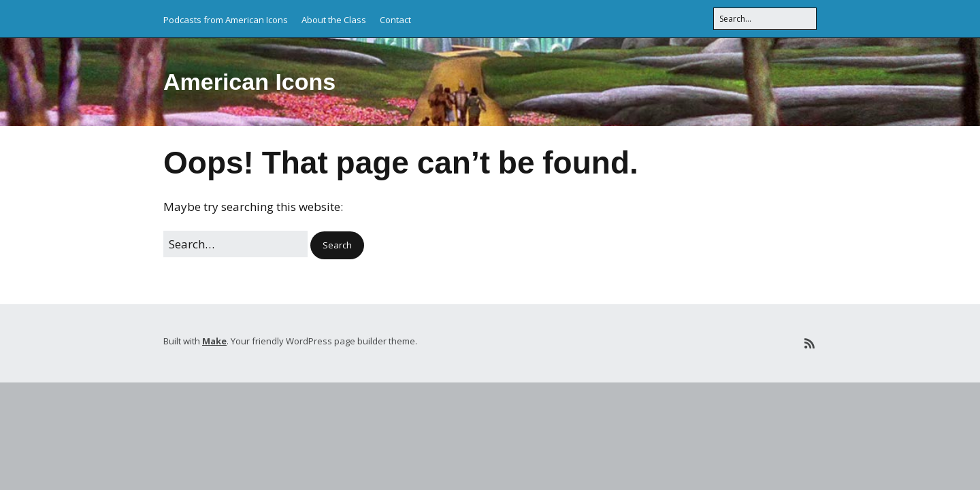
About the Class (334, 20)
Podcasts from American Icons (226, 20)
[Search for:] (765, 19)
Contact (395, 20)
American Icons (249, 82)
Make (214, 341)
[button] (337, 245)
